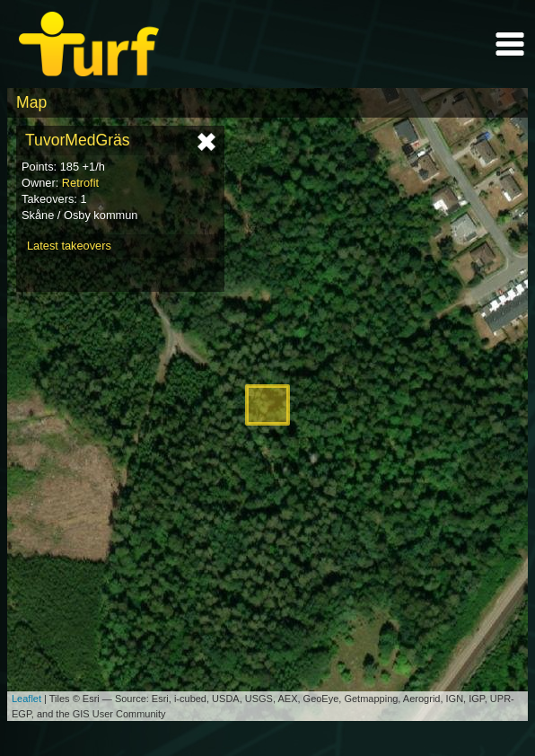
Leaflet (26, 699)
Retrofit (80, 183)
